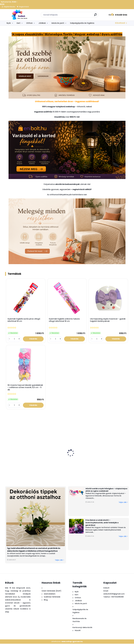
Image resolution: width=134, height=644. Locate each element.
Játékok (42, 23)
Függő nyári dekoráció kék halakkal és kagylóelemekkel (68, 462)
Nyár (9, 23)
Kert (19, 23)
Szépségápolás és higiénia (82, 23)
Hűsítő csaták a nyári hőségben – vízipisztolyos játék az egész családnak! (106, 490)
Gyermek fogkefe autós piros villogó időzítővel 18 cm (24, 320)
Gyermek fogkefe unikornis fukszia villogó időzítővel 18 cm (64, 320)
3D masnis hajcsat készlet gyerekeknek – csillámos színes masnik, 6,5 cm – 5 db (25, 388)
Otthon (29, 23)
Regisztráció (24, 7)
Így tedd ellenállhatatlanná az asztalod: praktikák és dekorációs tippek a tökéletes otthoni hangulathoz (34, 550)
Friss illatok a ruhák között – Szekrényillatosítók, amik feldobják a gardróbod (102, 523)
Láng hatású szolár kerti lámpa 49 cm (43, 460)
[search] (96, 16)
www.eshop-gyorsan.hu (72, 642)
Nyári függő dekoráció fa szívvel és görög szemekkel (95, 462)
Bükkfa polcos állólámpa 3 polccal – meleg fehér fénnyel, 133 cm (121, 462)
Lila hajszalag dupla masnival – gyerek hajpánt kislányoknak (108, 320)
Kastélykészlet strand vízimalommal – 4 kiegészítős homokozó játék (17, 463)
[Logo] (19, 15)
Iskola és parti (58, 23)
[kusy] (14, 339)
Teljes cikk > (59, 560)
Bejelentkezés (10, 7)
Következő (120, 23)
